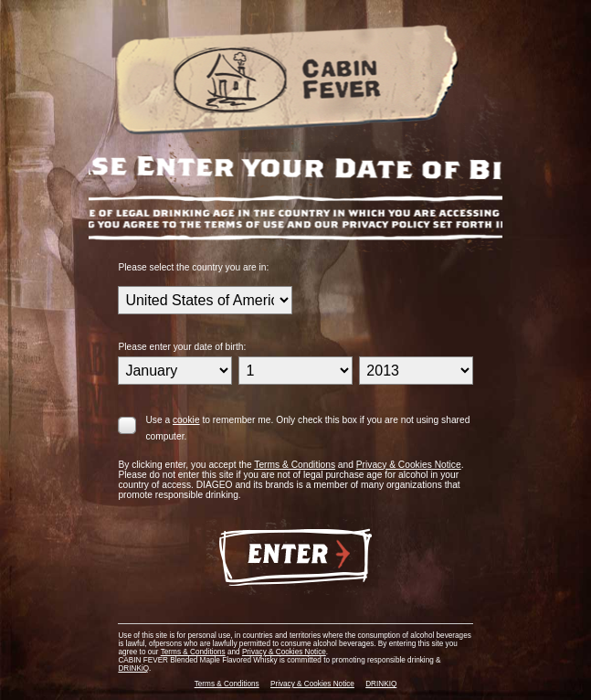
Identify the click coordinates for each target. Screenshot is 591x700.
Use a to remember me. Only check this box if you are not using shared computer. (307, 428)
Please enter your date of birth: (182, 347)
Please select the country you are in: (193, 267)
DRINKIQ (381, 684)
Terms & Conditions (295, 465)
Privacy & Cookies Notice (409, 465)
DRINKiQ (133, 668)
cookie (186, 420)
